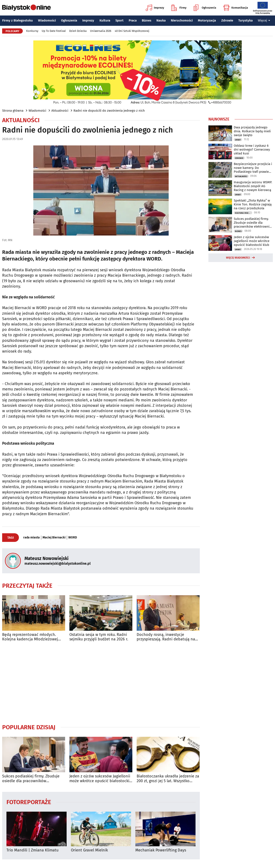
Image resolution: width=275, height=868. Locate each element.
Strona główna (13, 111)
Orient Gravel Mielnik (89, 850)
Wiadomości (47, 20)
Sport (119, 20)
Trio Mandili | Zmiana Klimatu (32, 850)
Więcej (264, 20)
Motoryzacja (207, 20)
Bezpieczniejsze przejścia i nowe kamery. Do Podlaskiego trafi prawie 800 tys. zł (253, 168)
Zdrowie (227, 20)
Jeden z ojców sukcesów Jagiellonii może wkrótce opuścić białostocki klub (100, 779)
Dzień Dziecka (78, 31)
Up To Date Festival (54, 31)
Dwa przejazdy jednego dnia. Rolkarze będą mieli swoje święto (252, 131)
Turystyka (245, 20)
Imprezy (155, 8)
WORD (73, 538)
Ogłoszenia (205, 8)
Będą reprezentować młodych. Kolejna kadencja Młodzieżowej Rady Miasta (30, 637)
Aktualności (60, 111)
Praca (133, 20)
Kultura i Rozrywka (244, 213)
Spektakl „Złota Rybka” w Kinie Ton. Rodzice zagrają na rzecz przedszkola (253, 204)
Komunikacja (236, 8)
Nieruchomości (182, 20)
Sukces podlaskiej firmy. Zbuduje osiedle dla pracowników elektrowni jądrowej (31, 779)
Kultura (105, 20)
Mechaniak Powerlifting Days (161, 850)
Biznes (147, 20)
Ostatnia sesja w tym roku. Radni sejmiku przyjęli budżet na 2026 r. (99, 637)
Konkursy (32, 31)
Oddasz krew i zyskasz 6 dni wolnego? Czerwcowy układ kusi (252, 150)
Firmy (179, 8)
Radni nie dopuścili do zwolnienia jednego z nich (109, 111)
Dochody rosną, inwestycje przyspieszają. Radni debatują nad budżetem (167, 637)
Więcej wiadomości (238, 258)
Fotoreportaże (29, 802)
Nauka (161, 20)
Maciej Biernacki (54, 538)
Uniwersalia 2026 (101, 31)
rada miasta (31, 538)
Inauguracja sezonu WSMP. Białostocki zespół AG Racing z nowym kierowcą (253, 186)
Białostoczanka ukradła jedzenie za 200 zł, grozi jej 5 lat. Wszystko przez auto (168, 779)
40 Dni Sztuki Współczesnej (132, 31)
